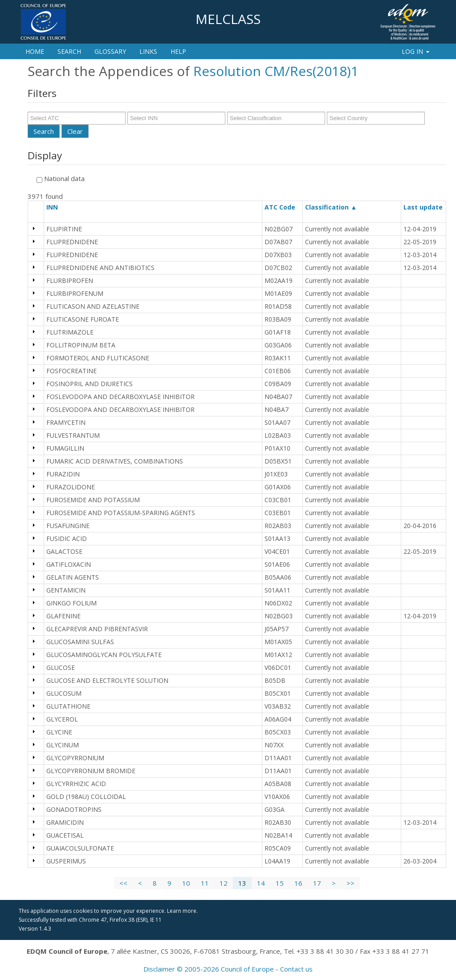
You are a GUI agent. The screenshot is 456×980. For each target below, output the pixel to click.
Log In (416, 51)
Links (148, 51)
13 (242, 883)
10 (186, 883)
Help (178, 51)
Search (69, 51)
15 (280, 883)
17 (317, 883)
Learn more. (182, 911)
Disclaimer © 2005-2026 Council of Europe (209, 969)
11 (205, 883)
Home (35, 51)
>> (350, 883)
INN (56, 207)
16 (298, 883)
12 (224, 883)
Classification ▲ (331, 207)
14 (261, 883)
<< (123, 883)
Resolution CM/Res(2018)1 (276, 71)
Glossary (110, 51)
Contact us (296, 969)
